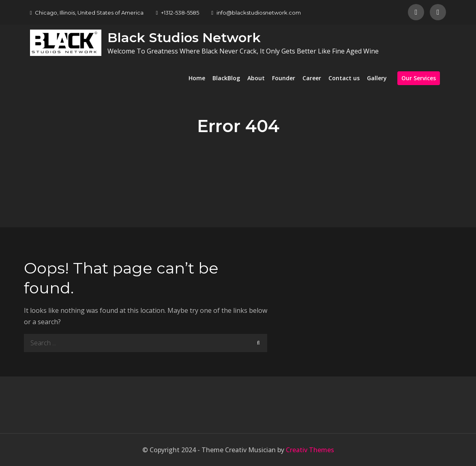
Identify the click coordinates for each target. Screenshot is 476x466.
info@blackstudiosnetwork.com (256, 13)
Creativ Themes (310, 450)
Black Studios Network (184, 37)
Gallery (377, 78)
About (256, 78)
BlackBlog (226, 78)
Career (312, 78)
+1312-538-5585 (177, 13)
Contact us (344, 78)
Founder (284, 78)
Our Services (419, 78)
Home (197, 78)
